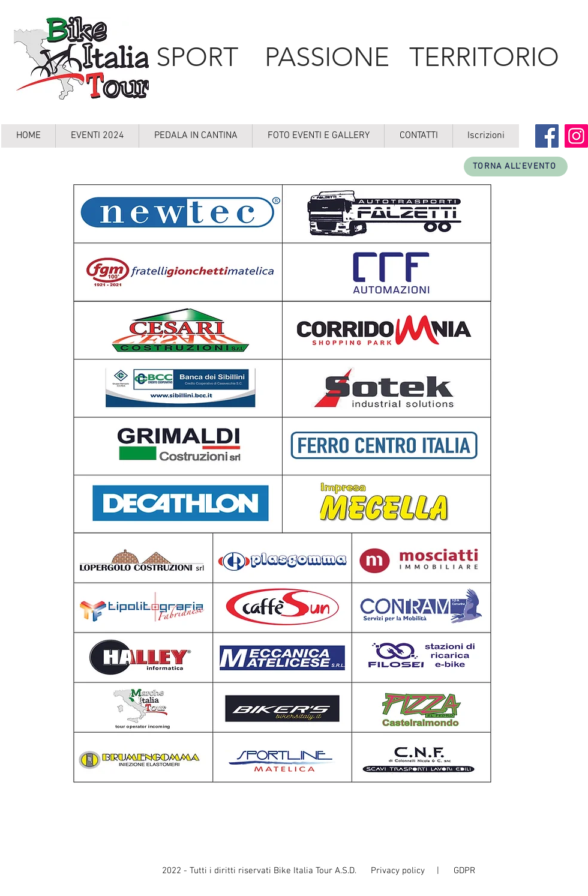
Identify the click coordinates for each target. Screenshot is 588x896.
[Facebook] (547, 136)
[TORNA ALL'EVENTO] (516, 167)
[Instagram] (576, 136)
